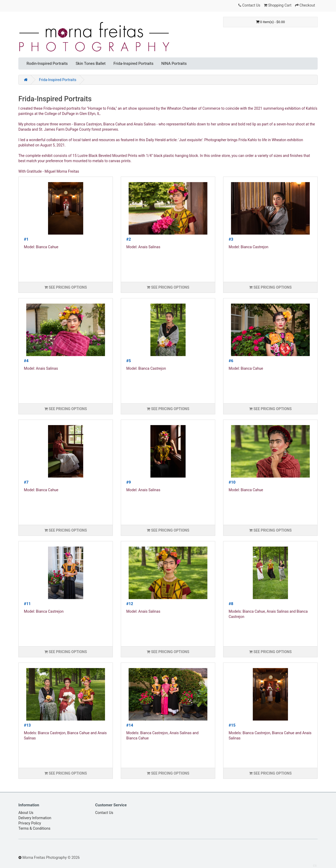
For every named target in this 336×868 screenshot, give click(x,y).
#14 (130, 725)
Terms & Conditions (34, 828)
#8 (231, 604)
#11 (27, 604)
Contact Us (104, 813)
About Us (26, 813)
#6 (231, 361)
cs (315, 865)
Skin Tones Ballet (91, 63)
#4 (26, 361)
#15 (232, 725)
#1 (26, 239)
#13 (27, 725)
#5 (129, 361)
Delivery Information (35, 818)
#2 (129, 239)
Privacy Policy (30, 823)
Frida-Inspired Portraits (133, 63)
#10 (232, 482)
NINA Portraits (174, 63)
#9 (129, 482)
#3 (231, 239)
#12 (130, 604)
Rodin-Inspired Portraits (47, 63)
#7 (26, 482)
